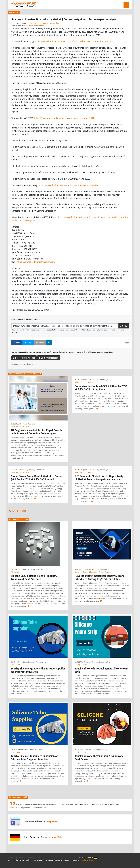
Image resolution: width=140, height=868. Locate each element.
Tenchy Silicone (17, 665)
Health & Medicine (28, 424)
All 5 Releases (17, 511)
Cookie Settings (87, 860)
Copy (124, 326)
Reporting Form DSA (71, 860)
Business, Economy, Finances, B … (97, 380)
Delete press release (24, 358)
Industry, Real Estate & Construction (45, 23)
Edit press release (49, 358)
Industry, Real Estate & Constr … (33, 750)
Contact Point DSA (55, 860)
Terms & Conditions (39, 860)
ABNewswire (16, 572)
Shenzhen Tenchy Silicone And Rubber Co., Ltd (93, 572)
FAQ (10, 860)
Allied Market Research (35, 26)
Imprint (15, 860)
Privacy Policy (25, 860)
